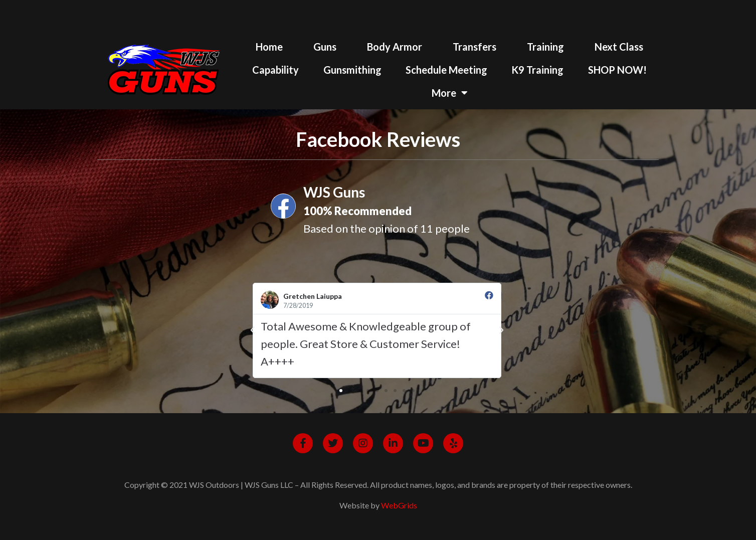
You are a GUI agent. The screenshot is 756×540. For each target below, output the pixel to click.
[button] (341, 391)
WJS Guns (334, 192)
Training (545, 47)
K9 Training (537, 70)
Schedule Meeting (446, 70)
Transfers (475, 47)
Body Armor (395, 47)
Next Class (619, 47)
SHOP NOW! (617, 70)
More (450, 93)
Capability (275, 70)
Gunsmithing (352, 70)
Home (269, 47)
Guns (325, 47)
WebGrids (399, 505)
